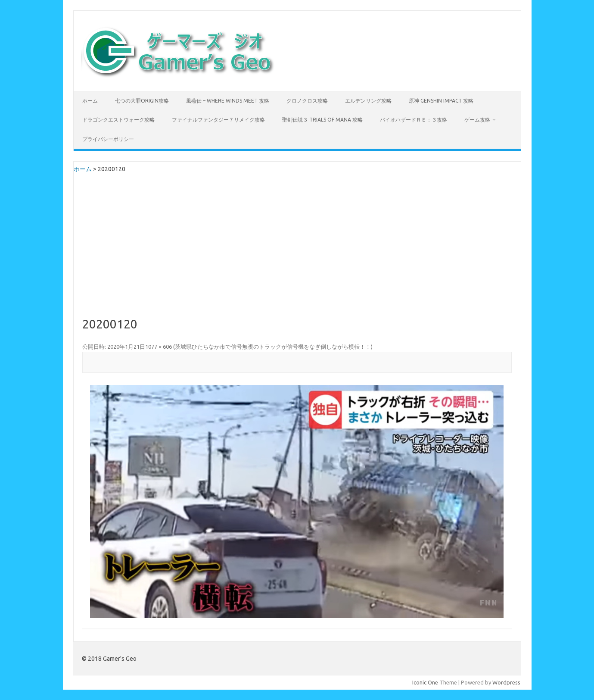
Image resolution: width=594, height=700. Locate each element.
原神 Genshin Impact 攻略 (441, 101)
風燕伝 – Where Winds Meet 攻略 (228, 101)
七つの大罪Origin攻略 (142, 101)
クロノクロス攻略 (307, 101)
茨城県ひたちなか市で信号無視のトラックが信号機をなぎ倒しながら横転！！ (273, 347)
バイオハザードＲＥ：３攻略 (414, 120)
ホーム (90, 101)
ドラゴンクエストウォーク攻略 (118, 120)
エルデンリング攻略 (368, 101)
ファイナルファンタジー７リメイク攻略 (218, 120)
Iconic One (425, 682)
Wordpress (506, 682)
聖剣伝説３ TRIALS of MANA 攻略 (322, 120)
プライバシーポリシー (108, 139)
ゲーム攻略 (477, 120)
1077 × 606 (159, 347)
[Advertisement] (297, 253)
